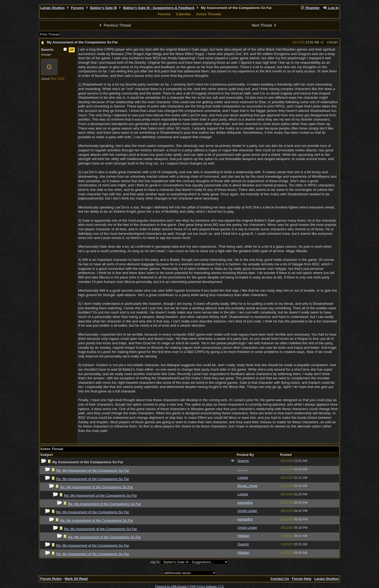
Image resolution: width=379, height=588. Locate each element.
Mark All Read (76, 579)
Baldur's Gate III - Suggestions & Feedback (159, 8)
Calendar (183, 14)
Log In (331, 8)
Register (310, 8)
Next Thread (265, 25)
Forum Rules (51, 579)
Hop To (155, 562)
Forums (78, 8)
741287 (333, 42)
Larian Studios (53, 8)
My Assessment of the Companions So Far (82, 42)
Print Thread (50, 34)
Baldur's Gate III (104, 8)
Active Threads (209, 14)
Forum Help (302, 579)
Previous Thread (114, 25)
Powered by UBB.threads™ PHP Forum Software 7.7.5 (189, 586)
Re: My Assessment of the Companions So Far (93, 470)
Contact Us (280, 579)
